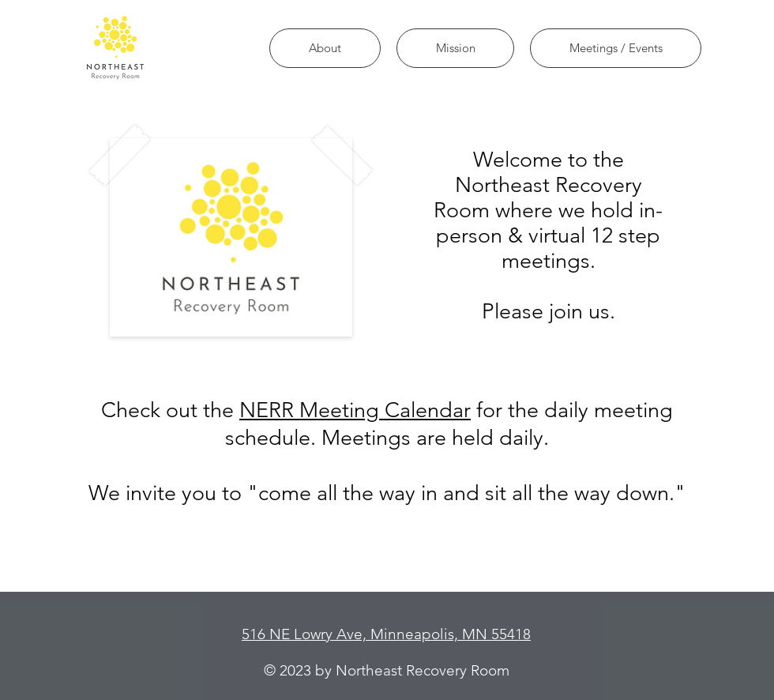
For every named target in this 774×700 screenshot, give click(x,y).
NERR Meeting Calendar (355, 410)
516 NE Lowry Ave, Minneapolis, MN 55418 (386, 634)
